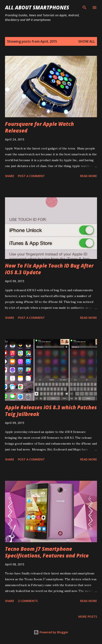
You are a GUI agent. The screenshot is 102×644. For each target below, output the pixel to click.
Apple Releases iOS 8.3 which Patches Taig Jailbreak (51, 411)
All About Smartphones (37, 7)
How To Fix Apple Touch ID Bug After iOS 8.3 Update (49, 269)
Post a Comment (31, 176)
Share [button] (10, 176)
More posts (88, 617)
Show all (87, 41)
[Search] (85, 8)
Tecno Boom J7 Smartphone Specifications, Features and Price (47, 552)
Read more (89, 176)
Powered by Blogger (51, 632)
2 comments (28, 601)
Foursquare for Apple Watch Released (39, 127)
